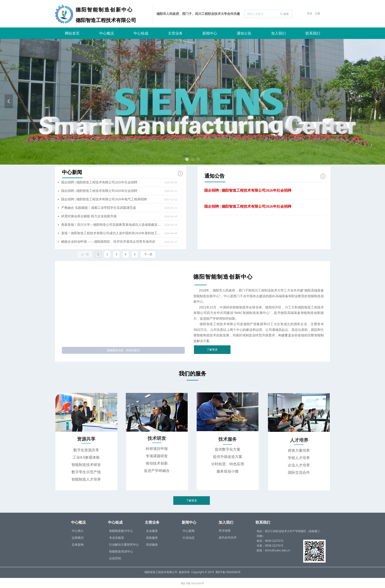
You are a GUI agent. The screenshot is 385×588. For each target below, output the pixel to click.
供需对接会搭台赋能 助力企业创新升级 (89, 216)
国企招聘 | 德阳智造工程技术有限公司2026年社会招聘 (248, 190)
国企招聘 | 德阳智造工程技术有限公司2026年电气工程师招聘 (104, 199)
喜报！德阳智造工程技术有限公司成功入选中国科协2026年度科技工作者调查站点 (112, 233)
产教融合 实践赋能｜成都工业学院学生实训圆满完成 (99, 208)
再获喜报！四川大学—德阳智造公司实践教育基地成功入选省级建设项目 (112, 225)
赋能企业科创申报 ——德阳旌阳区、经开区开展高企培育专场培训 (108, 242)
